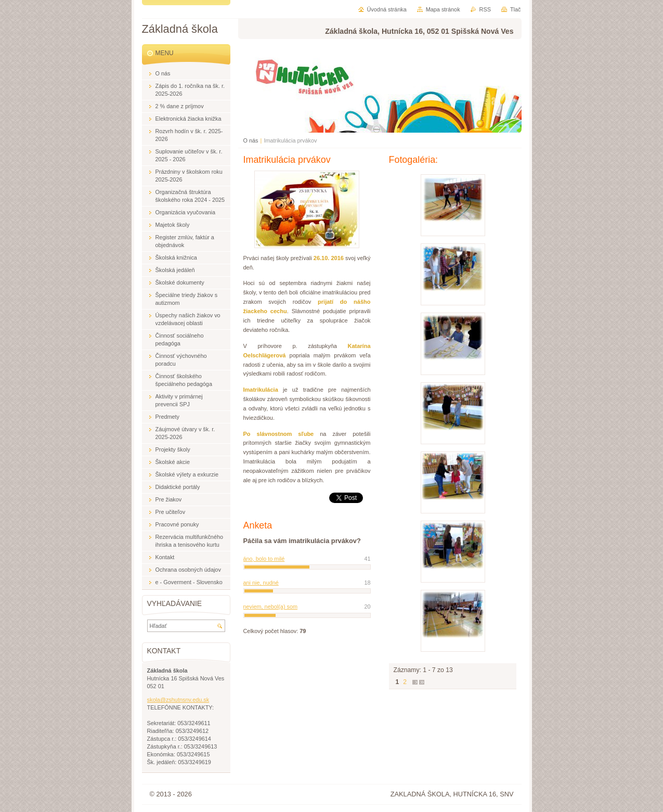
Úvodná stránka (387, 9)
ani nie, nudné (261, 583)
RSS (485, 9)
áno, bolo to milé (264, 559)
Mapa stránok (443, 9)
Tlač (516, 9)
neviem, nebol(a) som (271, 607)
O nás (251, 140)
